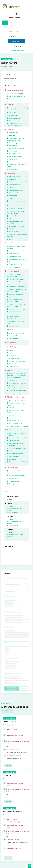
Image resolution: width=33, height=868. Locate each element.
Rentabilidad (11, 459)
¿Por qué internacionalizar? (15, 279)
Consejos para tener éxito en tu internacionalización (16, 290)
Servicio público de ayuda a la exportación (16, 322)
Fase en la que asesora (11, 658)
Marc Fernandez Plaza (13, 812)
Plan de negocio (12, 159)
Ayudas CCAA (12, 179)
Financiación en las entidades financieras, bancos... (16, 212)
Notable (16, 650)
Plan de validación (13, 418)
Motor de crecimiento (14, 118)
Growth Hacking (12, 115)
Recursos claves (12, 169)
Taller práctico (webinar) (15, 265)
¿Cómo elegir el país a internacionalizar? (14, 275)
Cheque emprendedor (14, 185)
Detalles (8, 765)
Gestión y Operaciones (14, 154)
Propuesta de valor (13, 364)
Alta (16, 648)
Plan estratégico (12, 162)
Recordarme (17, 46)
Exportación (11, 297)
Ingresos (10, 353)
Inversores (9, 330)
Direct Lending (12, 196)
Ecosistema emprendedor (15, 93)
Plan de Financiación (14, 232)
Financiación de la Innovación (16, 206)
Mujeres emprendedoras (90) (16, 679)
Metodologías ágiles (13, 358)
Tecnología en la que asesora (13, 612)
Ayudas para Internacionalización (17, 287)
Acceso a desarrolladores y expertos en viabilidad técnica (15, 472)
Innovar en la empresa (14, 256)
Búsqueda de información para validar (16, 404)
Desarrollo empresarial (14, 143)
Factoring (11, 198)
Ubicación (9, 370)
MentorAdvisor (11, 342)
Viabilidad (9, 430)
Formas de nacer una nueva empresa (16, 100)
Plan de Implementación (15, 157)
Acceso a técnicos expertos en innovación (16, 247)
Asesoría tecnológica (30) (16, 621)
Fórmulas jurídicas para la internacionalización (15, 301)
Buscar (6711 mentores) (12, 688)
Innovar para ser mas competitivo (17, 259)
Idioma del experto (9, 597)
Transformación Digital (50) (16, 617)
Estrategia (9, 129)
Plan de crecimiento (13, 121)
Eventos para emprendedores (16, 96)
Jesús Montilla (10, 722)
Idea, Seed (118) (16, 665)
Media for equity (12, 339)
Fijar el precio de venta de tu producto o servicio (15, 444)
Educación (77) (16, 682)
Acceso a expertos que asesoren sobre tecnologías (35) (16, 619)
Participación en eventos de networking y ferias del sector (15, 387)
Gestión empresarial (13, 151)
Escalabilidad (12, 113)
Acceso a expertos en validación (17, 400)
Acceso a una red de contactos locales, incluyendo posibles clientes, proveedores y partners (17, 376)
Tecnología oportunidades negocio (17, 484)
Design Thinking (12, 350)
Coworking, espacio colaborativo (17, 383)
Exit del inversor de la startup (16, 333)
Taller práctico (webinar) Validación (18, 426)
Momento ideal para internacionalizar (13, 318)
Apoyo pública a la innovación (16, 251)
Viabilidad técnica (11, 468)
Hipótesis (11, 415)
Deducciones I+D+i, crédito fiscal (17, 193)
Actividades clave (13, 133)
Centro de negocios (13, 380)
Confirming (11, 187)
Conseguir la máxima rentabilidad (17, 438)
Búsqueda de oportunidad (14, 90)
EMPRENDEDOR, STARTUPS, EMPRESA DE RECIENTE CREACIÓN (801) (16, 634)
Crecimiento (10, 105)
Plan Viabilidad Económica (15, 454)
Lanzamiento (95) (16, 667)
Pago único (11, 229)
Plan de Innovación (13, 262)
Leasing (10, 219)
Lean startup (11, 356)
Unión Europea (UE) (13, 326)
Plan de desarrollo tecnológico (16, 476)
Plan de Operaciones (14, 478)
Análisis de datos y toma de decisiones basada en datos (15, 139)
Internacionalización (12, 271)
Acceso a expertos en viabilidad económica (16, 434)
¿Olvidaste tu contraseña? (16, 51)
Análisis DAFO (12, 135)
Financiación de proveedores (16, 209)
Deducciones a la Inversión (15, 190)
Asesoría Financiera (13, 176)
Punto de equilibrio (13, 456)
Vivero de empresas (13, 393)
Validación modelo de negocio (15, 397)
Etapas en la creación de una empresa (16, 412)
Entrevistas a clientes (14, 408)
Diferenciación (12, 146)
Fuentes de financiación (14, 216)
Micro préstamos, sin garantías (16, 226)
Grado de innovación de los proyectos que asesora (16, 642)
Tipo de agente (8, 627)
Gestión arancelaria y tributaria (16, 309)
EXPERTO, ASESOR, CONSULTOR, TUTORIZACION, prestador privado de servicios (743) (16, 636)
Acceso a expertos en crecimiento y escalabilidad (17, 109)
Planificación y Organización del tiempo (17, 166)
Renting (10, 239)
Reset (24, 689)
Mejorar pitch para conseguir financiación (16, 222)
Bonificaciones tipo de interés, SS (17, 182)
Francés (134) (16, 606)
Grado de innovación (14, 254)
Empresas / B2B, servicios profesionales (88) (16, 680)
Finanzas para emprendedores (16, 448)
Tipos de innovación (13, 267)
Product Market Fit (13, 421)
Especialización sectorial (11, 673)
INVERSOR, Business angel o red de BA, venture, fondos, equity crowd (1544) (16, 633)
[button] (16, 14)
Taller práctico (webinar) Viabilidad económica (17, 463)
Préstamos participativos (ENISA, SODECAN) (17, 235)
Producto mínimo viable (14, 423)
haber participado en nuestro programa (15, 510)
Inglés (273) (16, 602)
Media (16, 652)
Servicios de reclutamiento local (16, 391)
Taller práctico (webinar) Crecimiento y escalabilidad (15, 125)
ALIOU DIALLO (10, 776)
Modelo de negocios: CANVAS (16, 361)
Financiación (10, 173)
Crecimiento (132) (16, 663)
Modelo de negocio (12, 347)
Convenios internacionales (15, 294)
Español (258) (16, 604)
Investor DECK (12, 336)
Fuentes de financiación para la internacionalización (16, 305)
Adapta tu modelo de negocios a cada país (17, 283)
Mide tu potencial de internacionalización (13, 313)
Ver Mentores (7, 711)
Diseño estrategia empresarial (16, 148)
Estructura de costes (14, 441)
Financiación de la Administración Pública (17, 202)
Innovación (9, 243)
